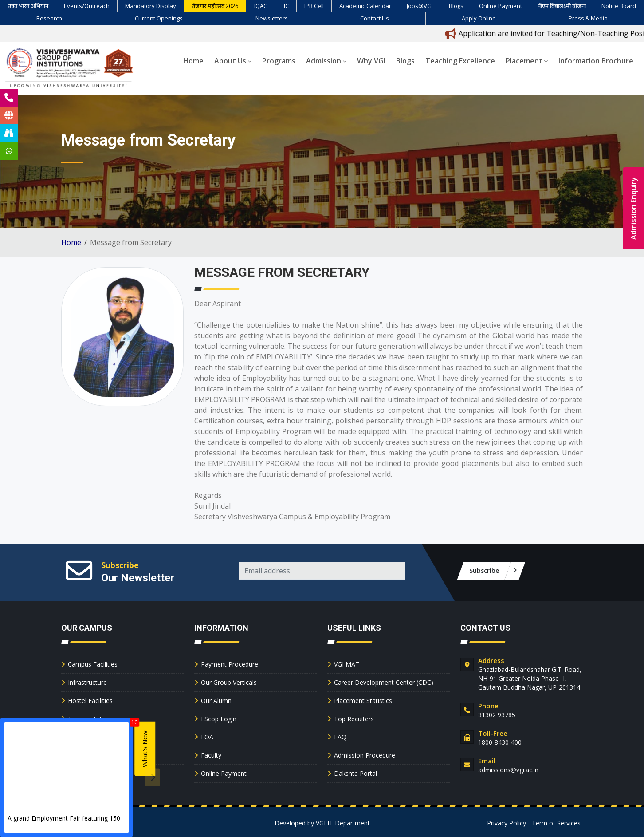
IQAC (261, 6)
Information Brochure (596, 61)
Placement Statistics (363, 701)
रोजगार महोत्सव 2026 (215, 6)
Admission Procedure (365, 755)
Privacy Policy (507, 823)
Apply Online (479, 18)
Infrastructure (87, 682)
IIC (286, 6)
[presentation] (153, 777)
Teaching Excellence (460, 61)
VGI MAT (347, 664)
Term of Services (556, 823)
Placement (527, 61)
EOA (207, 737)
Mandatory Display (151, 6)
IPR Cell (314, 6)
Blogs (456, 6)
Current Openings (159, 18)
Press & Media (588, 18)
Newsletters (272, 18)
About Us (233, 61)
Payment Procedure (230, 664)
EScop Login (219, 719)
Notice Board (619, 6)
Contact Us (375, 18)
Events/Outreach (87, 6)
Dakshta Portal (355, 773)
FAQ (340, 737)
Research (49, 18)
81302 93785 (497, 715)
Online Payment (501, 6)
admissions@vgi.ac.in (508, 770)
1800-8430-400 (500, 742)
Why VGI (371, 61)
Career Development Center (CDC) (384, 682)
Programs (279, 61)
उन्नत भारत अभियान (28, 6)
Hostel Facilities (90, 701)
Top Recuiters (354, 719)
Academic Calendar (365, 6)
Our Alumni (217, 701)
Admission (326, 61)
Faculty (211, 755)
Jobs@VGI (420, 6)
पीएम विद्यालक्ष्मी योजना (562, 6)
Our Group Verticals (229, 682)
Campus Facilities (93, 664)
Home (193, 61)
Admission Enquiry (633, 208)
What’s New (145, 749)
